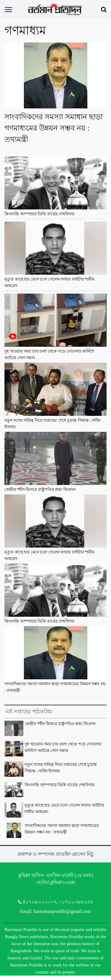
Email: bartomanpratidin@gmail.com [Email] (56, 911)
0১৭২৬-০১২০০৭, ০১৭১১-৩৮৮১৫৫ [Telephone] (56, 902)
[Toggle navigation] (8, 10)
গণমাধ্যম (25, 31)
